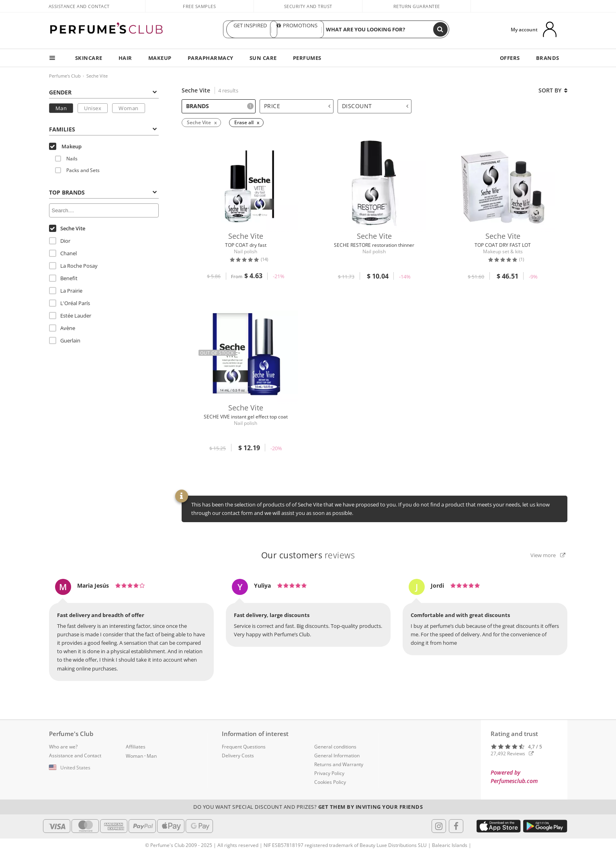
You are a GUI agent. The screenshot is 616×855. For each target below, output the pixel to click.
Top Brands (103, 192)
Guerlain (65, 340)
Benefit (63, 278)
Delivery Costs (238, 756)
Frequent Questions (244, 747)
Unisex (93, 108)
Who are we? (63, 747)
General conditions (335, 747)
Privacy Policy (329, 773)
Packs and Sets (77, 170)
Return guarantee (417, 6)
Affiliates (136, 747)
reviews (308, 555)
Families (103, 129)
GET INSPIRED (250, 29)
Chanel (63, 253)
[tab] (104, 92)
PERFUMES (307, 58)
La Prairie (66, 291)
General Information (337, 756)
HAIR (125, 58)
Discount (375, 106)
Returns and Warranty (339, 764)
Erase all (244, 122)
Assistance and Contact (79, 6)
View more (548, 555)
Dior (60, 241)
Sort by (553, 90)
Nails (66, 159)
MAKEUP (160, 58)
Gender (103, 92)
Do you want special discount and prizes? (308, 807)
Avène (62, 328)
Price (297, 106)
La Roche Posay (73, 266)
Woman (129, 108)
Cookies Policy (330, 782)
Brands (220, 106)
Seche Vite (97, 76)
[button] (82, 768)
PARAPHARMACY (211, 58)
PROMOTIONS (297, 29)
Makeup (65, 146)
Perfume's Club (65, 76)
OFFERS (510, 58)
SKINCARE (89, 58)
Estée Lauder (70, 316)
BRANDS (548, 58)
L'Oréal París (70, 303)
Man (61, 108)
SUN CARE (263, 58)
